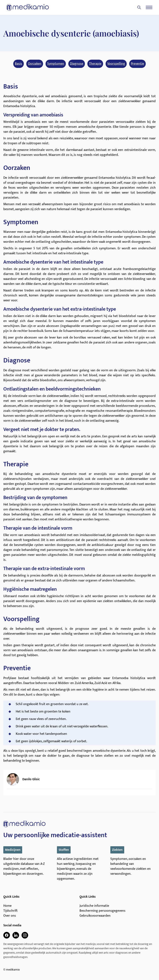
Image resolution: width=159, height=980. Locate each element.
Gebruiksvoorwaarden (95, 916)
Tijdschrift (10, 911)
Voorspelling (116, 64)
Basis (19, 64)
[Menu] (149, 7)
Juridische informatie (94, 906)
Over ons (10, 916)
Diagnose (77, 64)
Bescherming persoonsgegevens (102, 911)
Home (7, 906)
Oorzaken (35, 64)
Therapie (95, 64)
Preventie (137, 64)
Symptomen (56, 64)
